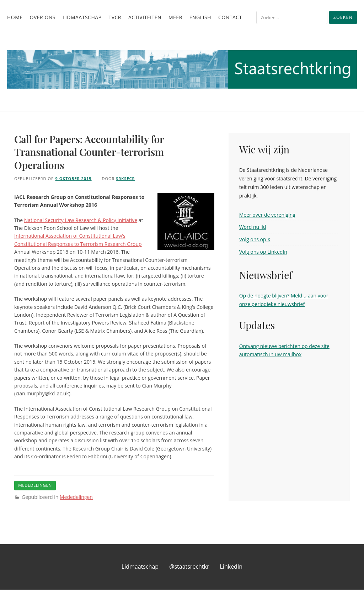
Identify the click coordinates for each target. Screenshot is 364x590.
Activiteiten (145, 17)
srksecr (125, 178)
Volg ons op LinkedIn (263, 252)
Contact (230, 17)
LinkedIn (231, 567)
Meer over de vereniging (267, 215)
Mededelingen (76, 497)
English (200, 17)
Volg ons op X (255, 239)
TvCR (115, 17)
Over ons (43, 17)
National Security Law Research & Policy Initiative (81, 220)
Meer (175, 17)
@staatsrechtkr (189, 567)
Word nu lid (253, 227)
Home (15, 17)
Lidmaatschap (82, 17)
